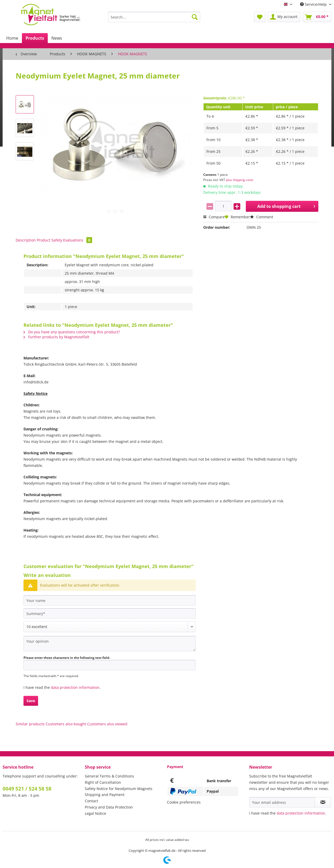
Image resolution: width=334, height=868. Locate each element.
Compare (214, 217)
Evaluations (78, 240)
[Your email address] (282, 802)
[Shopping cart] (317, 17)
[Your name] (110, 600)
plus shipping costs (240, 180)
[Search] (195, 17)
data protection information (75, 687)
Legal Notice (96, 813)
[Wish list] (260, 17)
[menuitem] (154, 19)
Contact (91, 801)
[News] (57, 38)
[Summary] (110, 613)
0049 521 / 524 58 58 (27, 789)
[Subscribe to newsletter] (323, 802)
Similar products (30, 724)
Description (26, 240)
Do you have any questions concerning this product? (72, 332)
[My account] (284, 17)
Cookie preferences (184, 802)
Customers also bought (66, 724)
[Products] (35, 38)
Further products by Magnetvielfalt (56, 337)
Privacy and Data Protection (109, 807)
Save (31, 701)
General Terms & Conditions (109, 776)
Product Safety (49, 240)
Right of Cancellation (103, 782)
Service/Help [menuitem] (314, 4)
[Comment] (110, 627)
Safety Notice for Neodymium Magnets (119, 789)
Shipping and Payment (105, 795)
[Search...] (154, 17)
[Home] (12, 38)
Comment (262, 217)
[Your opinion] (110, 644)
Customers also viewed (107, 724)
